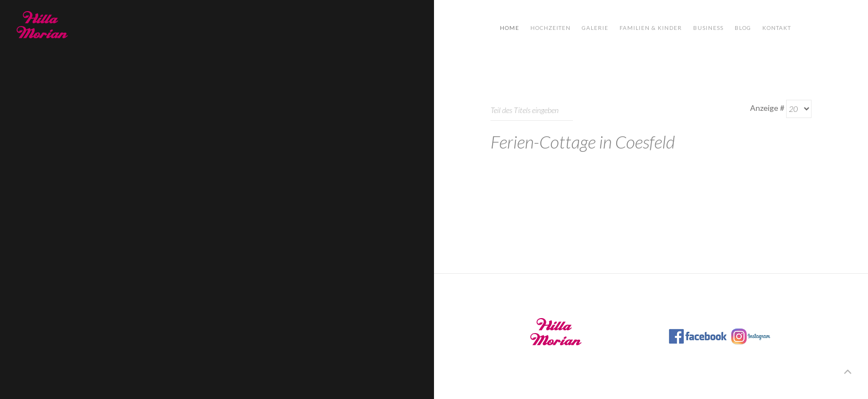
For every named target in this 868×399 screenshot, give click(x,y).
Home (510, 28)
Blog (743, 28)
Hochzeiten (551, 28)
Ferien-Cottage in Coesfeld (583, 142)
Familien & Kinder (651, 28)
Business (708, 28)
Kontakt (777, 28)
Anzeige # (767, 108)
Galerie (595, 28)
